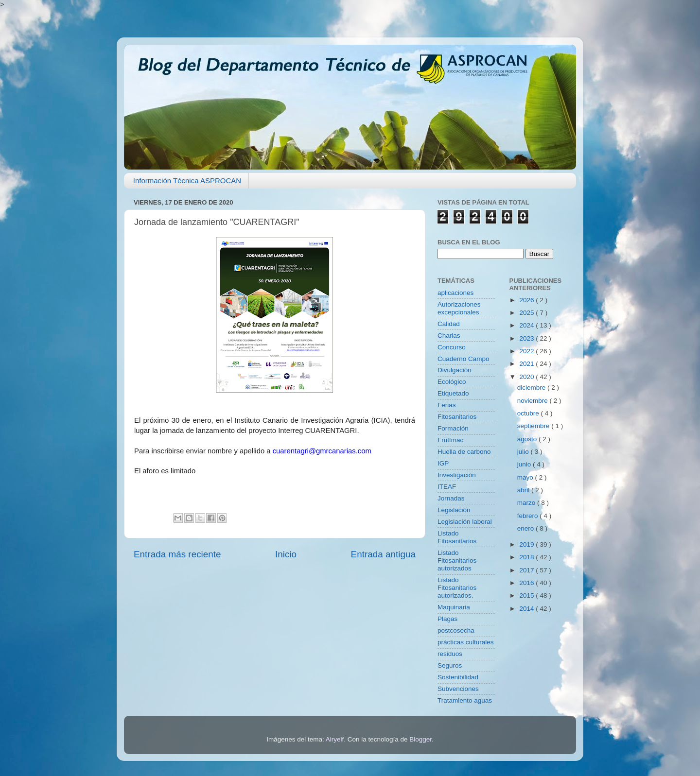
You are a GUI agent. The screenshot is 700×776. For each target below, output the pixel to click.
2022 (527, 351)
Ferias (447, 405)
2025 (527, 313)
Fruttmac (450, 440)
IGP (443, 463)
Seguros (450, 665)
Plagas (447, 619)
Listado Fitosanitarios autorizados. (457, 588)
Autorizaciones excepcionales (459, 308)
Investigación (457, 475)
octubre (529, 413)
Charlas (449, 336)
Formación (453, 428)
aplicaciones (455, 293)
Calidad (449, 324)
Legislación (454, 510)
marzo (527, 503)
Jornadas (451, 498)
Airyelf (335, 739)
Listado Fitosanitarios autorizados (457, 560)
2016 (527, 583)
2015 (527, 595)
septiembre (534, 426)
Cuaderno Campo (464, 359)
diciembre (532, 388)
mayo (526, 477)
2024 (527, 325)
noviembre (534, 401)
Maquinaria (454, 607)
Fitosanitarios (457, 417)
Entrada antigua (383, 554)
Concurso (452, 347)
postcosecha (456, 630)
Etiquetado (453, 393)
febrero (529, 516)
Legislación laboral (465, 522)
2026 (527, 300)
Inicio (286, 554)
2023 (527, 338)
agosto (528, 439)
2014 (527, 609)
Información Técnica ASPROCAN (187, 181)
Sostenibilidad (458, 677)
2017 (527, 570)
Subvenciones (458, 689)
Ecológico (452, 382)
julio (524, 452)
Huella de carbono (464, 452)
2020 (527, 377)
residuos (450, 654)
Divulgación (455, 370)
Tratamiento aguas (465, 700)
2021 (527, 364)
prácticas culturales (466, 642)
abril (524, 490)
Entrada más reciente (177, 554)
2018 (527, 557)
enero (526, 528)
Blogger (420, 739)
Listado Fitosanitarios (457, 537)
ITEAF (447, 487)
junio (525, 464)
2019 (527, 544)
